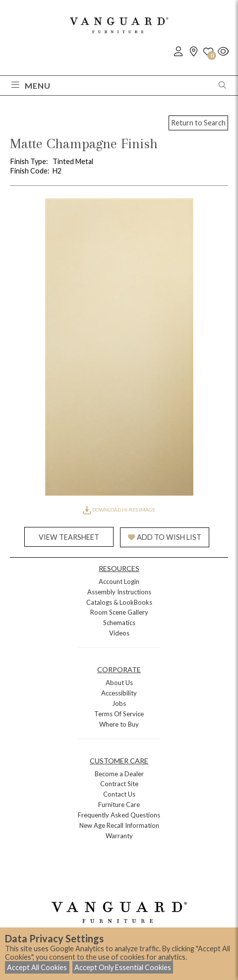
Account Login (119, 581)
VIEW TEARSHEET (69, 537)
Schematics (119, 623)
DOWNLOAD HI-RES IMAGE (119, 510)
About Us (119, 683)
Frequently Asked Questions (119, 815)
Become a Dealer (119, 774)
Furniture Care (119, 805)
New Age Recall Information (119, 825)
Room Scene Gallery (119, 612)
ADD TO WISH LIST (165, 537)
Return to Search (198, 123)
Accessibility (119, 693)
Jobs (119, 703)
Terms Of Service (119, 714)
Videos (119, 633)
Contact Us (119, 794)
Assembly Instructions (119, 592)
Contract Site (119, 784)
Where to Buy (119, 724)
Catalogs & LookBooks (119, 602)
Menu (31, 86)
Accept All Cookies (37, 967)
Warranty (119, 836)
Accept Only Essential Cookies (123, 967)
